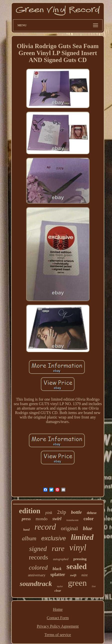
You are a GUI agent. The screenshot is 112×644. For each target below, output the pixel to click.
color (89, 519)
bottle (76, 512)
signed (38, 549)
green (77, 583)
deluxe (92, 513)
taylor (60, 586)
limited (82, 537)
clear (58, 591)
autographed (61, 559)
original (69, 528)
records (39, 557)
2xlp (62, 512)
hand (26, 530)
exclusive (54, 538)
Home (58, 609)
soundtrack (36, 584)
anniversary (37, 575)
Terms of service (58, 635)
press (26, 519)
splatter (58, 575)
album (29, 538)
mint (84, 575)
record (45, 527)
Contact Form (58, 618)
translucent (72, 520)
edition (30, 511)
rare (58, 548)
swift (73, 575)
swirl (57, 519)
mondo (42, 519)
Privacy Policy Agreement (58, 626)
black (57, 569)
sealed (77, 566)
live (94, 586)
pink (49, 513)
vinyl (78, 548)
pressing (80, 559)
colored (38, 567)
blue (87, 528)
